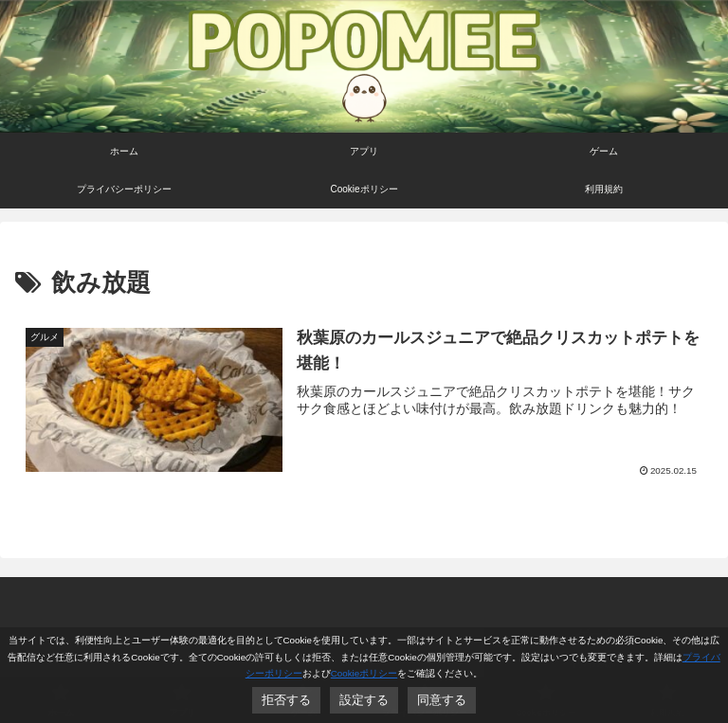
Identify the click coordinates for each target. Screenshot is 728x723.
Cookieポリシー (364, 673)
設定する (364, 700)
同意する (442, 700)
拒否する (286, 700)
